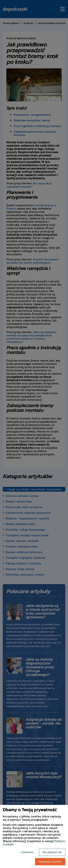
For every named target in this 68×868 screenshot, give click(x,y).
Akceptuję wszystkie (50, 862)
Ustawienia (27, 852)
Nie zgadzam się (52, 852)
